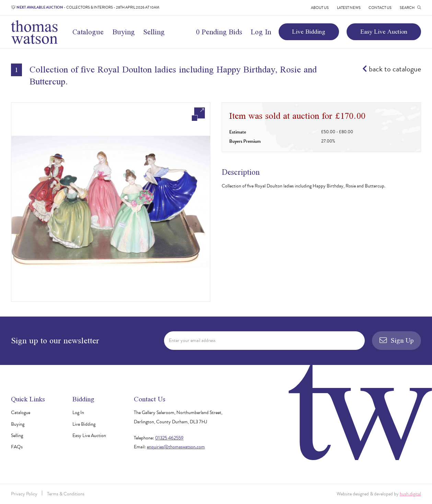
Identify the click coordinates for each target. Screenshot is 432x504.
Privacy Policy (24, 494)
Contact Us (380, 8)
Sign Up (396, 340)
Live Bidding (309, 31)
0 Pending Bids (219, 32)
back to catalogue (392, 69)
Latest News (349, 8)
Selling (154, 32)
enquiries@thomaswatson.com (176, 447)
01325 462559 (169, 438)
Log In (261, 32)
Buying (124, 32)
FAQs (17, 447)
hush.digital (410, 494)
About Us (320, 8)
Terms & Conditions (66, 494)
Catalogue (88, 32)
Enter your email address (192, 340)
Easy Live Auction (384, 31)
